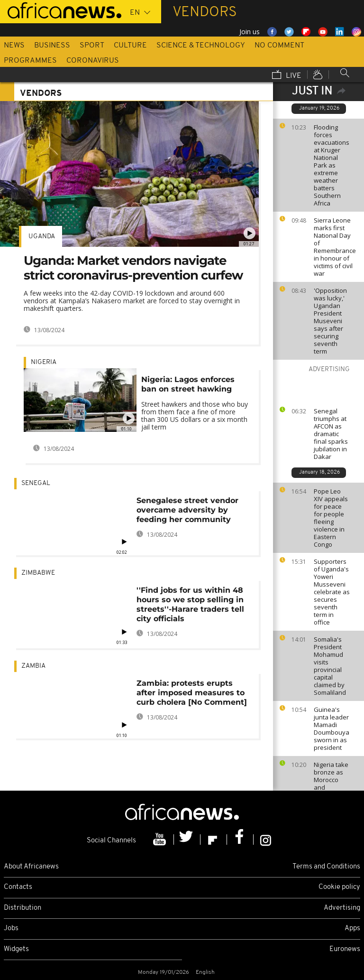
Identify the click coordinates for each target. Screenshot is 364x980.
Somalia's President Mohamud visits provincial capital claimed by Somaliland (330, 666)
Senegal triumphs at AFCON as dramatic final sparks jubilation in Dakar (331, 434)
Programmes (30, 61)
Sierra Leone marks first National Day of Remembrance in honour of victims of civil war (335, 247)
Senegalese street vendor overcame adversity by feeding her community (187, 510)
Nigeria (44, 362)
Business (52, 46)
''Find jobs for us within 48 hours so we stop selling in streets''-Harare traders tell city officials (190, 604)
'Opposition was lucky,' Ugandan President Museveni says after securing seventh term (330, 321)
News (14, 46)
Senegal (36, 483)
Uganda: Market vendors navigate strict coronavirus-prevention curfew (133, 268)
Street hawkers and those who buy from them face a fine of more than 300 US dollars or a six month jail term (195, 415)
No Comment (279, 46)
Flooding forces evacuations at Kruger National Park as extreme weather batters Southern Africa (332, 165)
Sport (92, 46)
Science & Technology (201, 46)
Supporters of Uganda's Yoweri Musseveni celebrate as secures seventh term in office (332, 592)
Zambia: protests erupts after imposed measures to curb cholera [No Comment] (192, 693)
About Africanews (31, 867)
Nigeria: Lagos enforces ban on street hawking (188, 384)
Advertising (342, 908)
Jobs (11, 929)
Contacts (18, 887)
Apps (352, 929)
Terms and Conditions (326, 867)
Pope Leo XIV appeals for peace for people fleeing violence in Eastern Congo (331, 518)
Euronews (345, 949)
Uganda (42, 237)
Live (287, 75)
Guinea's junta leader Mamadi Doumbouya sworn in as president (332, 728)
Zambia (33, 666)
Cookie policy (339, 887)
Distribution (23, 908)
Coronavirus (93, 61)
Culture (130, 46)
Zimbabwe (38, 573)
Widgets (16, 949)
